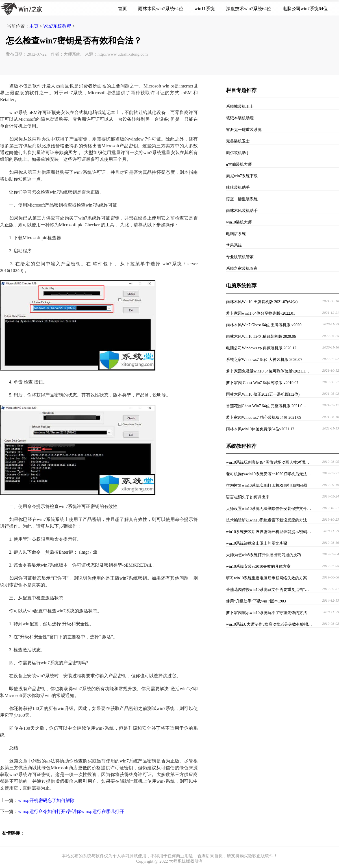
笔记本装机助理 (240, 118)
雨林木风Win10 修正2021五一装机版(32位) (263, 394)
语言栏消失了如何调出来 (248, 497)
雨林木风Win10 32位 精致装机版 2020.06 (261, 337)
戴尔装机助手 (238, 153)
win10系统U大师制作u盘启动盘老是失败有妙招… (269, 624)
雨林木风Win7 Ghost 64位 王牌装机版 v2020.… (266, 325)
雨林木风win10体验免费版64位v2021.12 (260, 429)
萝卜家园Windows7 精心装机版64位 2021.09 (264, 417)
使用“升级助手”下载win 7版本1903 (256, 601)
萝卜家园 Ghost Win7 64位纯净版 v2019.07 (262, 383)
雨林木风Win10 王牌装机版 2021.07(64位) (262, 302)
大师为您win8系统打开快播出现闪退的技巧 (264, 555)
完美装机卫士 (238, 141)
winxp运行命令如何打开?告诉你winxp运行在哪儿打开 (71, 811)
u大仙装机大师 (239, 164)
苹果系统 (234, 245)
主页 (34, 26)
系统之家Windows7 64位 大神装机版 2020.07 (264, 360)
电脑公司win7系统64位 (305, 9)
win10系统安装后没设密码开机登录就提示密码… (269, 532)
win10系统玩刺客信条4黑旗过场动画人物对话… (268, 462)
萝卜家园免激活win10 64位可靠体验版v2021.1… (268, 371)
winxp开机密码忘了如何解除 (46, 800)
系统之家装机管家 (242, 268)
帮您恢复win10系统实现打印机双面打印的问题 (267, 485)
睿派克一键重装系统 (244, 130)
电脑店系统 (236, 234)
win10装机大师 (239, 222)
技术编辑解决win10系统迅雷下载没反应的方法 (267, 520)
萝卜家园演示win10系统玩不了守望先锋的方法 (267, 613)
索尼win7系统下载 (242, 176)
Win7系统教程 (57, 26)
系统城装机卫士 (240, 107)
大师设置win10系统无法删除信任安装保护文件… (269, 509)
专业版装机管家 (240, 257)
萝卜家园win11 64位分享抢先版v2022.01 (260, 313)
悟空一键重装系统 (242, 199)
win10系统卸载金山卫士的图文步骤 (257, 543)
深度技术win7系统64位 (249, 9)
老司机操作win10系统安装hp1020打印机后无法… (269, 474)
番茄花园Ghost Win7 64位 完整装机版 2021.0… (266, 406)
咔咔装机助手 (238, 188)
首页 (122, 9)
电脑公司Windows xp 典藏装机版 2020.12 (261, 348)
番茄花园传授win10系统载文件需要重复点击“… (267, 590)
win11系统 (205, 9)
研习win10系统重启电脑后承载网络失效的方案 (267, 578)
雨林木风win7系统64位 (161, 9)
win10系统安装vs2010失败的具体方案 (258, 566)
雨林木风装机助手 (242, 211)
